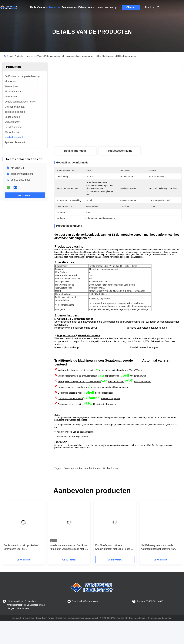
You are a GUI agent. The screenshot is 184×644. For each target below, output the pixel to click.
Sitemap (16, 628)
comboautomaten (73, 478)
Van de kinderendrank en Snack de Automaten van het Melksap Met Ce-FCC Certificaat (69, 557)
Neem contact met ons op (102, 7)
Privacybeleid (28, 628)
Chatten (131, 7)
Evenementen (69, 7)
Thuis (33, 7)
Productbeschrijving (119, 151)
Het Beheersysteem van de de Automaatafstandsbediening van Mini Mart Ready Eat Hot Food (158, 557)
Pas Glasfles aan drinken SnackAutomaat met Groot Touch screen (113, 557)
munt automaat (93, 478)
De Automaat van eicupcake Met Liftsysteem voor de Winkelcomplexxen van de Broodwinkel (21, 557)
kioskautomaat (110, 478)
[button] (11, 539)
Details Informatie (75, 151)
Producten (55, 7)
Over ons (42, 7)
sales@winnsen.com (22, 174)
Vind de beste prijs (134, 137)
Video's (82, 7)
